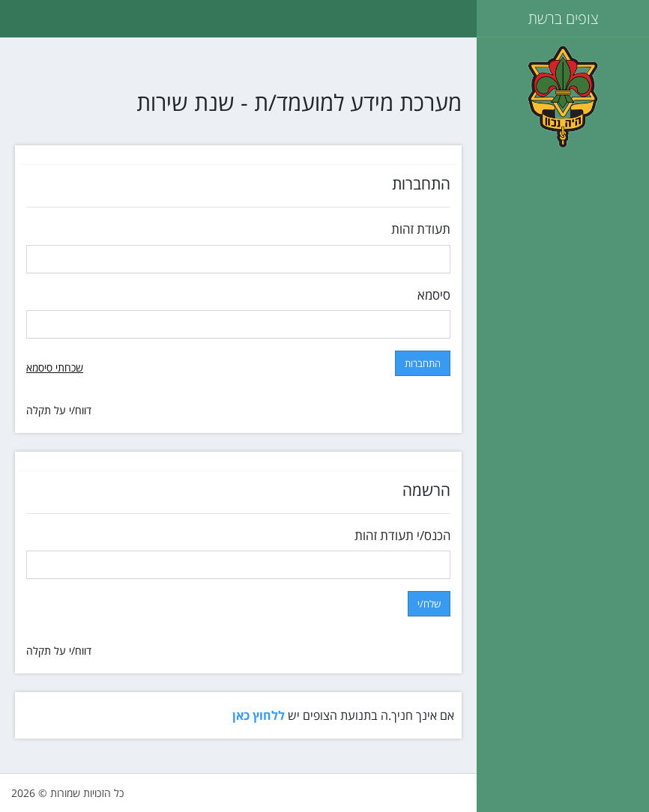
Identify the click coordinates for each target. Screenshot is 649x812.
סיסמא (434, 295)
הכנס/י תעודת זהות (402, 535)
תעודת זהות (421, 229)
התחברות (423, 363)
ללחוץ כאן (259, 715)
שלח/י (429, 604)
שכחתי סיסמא (55, 367)
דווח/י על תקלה (59, 410)
